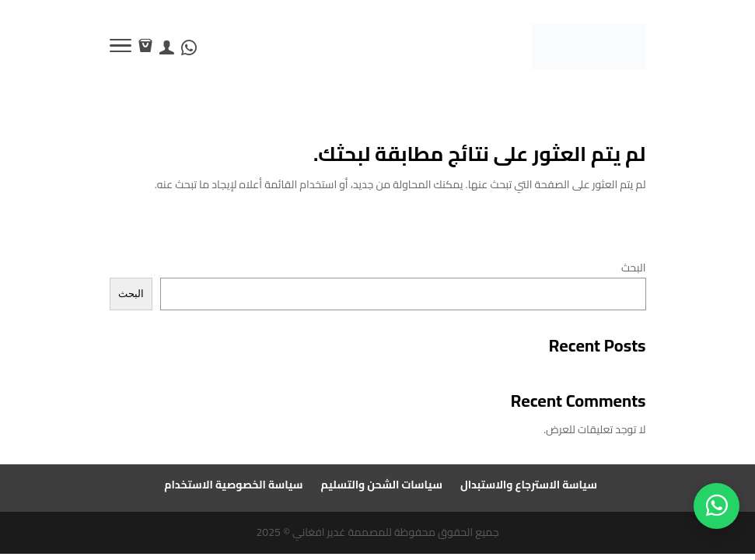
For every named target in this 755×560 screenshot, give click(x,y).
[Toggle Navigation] (121, 48)
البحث (634, 268)
